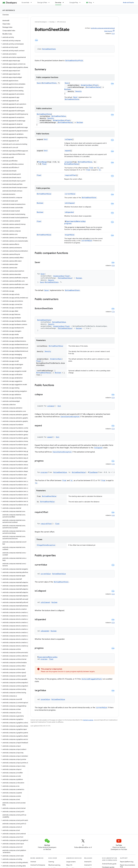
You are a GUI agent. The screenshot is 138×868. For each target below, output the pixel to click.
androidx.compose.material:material (103, 28)
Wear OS (69, 865)
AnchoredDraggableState (92, 679)
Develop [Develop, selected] (58, 3)
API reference (9, 10)
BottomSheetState (49, 49)
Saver (39, 83)
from (91, 168)
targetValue (70, 235)
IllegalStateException (46, 545)
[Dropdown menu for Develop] (64, 3)
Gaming (51, 862)
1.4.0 (113, 515)
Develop (52, 22)
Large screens (71, 862)
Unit (46, 139)
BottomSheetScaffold (74, 61)
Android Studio (128, 3)
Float (96, 85)
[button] (14, 37)
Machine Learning (54, 865)
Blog (90, 3)
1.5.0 (113, 266)
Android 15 (88, 862)
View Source (108, 31)
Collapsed (98, 448)
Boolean (67, 89)
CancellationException (70, 417)
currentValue (70, 194)
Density (79, 91)
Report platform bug (127, 862)
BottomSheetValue (93, 87)
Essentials (26, 3)
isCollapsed (70, 203)
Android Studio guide (109, 864)
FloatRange (42, 162)
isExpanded (69, 212)
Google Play (74, 3)
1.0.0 (113, 34)
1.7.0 (113, 312)
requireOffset (71, 175)
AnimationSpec (87, 85)
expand (68, 151)
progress (68, 162)
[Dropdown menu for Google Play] (81, 3)
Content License (88, 720)
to (98, 168)
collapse (68, 139)
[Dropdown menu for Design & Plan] (50, 3)
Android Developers (41, 22)
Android (33, 862)
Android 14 (88, 865)
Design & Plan (42, 3)
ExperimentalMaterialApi (76, 221)
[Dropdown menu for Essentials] (32, 3)
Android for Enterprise (38, 865)
